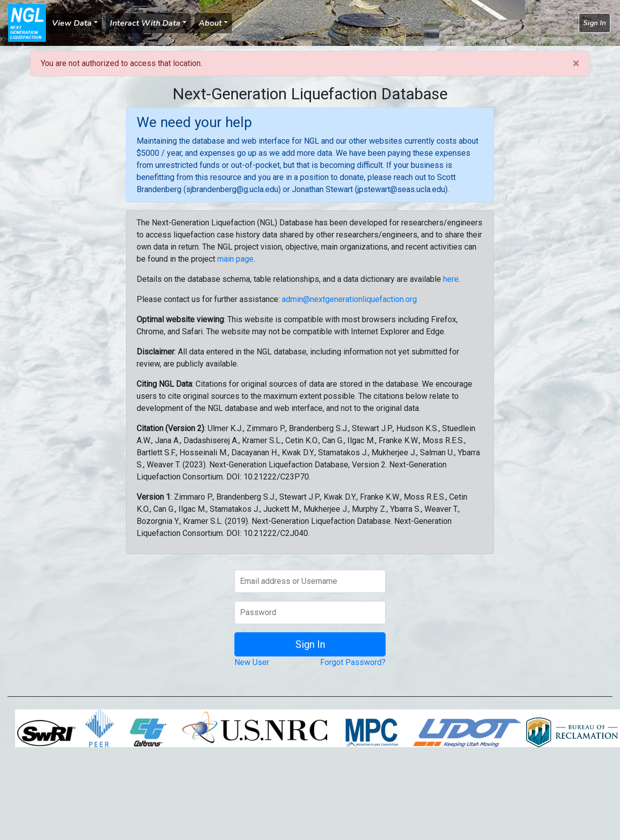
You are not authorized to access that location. (121, 63)
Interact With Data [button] (145, 23)
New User (252, 662)
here (451, 279)
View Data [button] (72, 23)
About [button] (210, 23)
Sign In (595, 23)
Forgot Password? (353, 662)
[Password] (310, 613)
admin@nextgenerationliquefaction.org (349, 299)
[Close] (576, 64)
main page (235, 259)
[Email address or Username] (310, 581)
